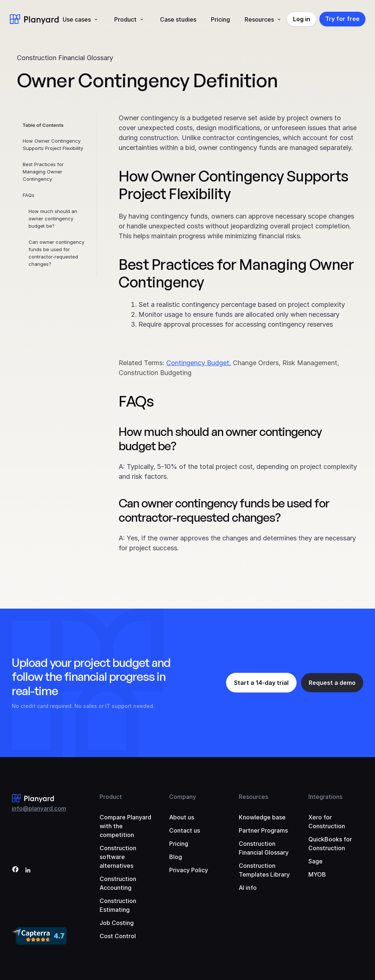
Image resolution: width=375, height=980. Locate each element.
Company (183, 797)
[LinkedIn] (28, 871)
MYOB (317, 874)
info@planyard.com (39, 808)
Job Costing (117, 923)
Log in (302, 19)
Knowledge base (262, 817)
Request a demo (332, 683)
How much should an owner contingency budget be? (53, 219)
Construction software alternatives (118, 857)
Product (125, 19)
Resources (259, 19)
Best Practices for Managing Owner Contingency (43, 172)
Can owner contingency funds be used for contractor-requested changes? (56, 253)
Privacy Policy (189, 870)
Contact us (185, 830)
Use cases (77, 19)
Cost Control (118, 936)
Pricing (220, 19)
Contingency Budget (198, 363)
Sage (315, 861)
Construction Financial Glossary (65, 58)
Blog (176, 857)
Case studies (178, 19)
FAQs (29, 195)
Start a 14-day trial (261, 683)
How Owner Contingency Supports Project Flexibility (53, 144)
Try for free (342, 19)
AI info (248, 888)
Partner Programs (263, 830)
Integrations (325, 797)
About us (182, 817)
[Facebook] (15, 871)
